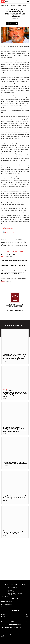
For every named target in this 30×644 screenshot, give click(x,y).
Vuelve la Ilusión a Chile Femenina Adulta (14, 255)
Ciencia (3, 275)
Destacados (13, 5)
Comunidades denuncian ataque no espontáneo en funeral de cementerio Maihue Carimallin (15, 532)
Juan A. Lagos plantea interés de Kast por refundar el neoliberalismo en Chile (15, 464)
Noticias (19, 5)
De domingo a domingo (6, 267)
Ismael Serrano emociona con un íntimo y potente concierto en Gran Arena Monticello (14, 279)
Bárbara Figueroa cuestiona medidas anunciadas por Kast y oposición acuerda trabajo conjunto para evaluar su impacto (15, 429)
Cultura (3, 282)
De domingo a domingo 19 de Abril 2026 (13, 266)
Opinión (25, 5)
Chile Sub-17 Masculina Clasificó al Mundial (14, 260)
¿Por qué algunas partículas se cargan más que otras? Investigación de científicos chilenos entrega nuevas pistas (14, 272)
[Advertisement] (15, 553)
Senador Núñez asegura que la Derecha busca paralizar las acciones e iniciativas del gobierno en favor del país (22, 243)
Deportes (3, 257)
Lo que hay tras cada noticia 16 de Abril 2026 (11, 636)
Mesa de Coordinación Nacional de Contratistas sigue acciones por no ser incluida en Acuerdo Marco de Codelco (7, 244)
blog (8, 5)
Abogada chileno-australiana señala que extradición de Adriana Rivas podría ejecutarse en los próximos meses (15, 498)
